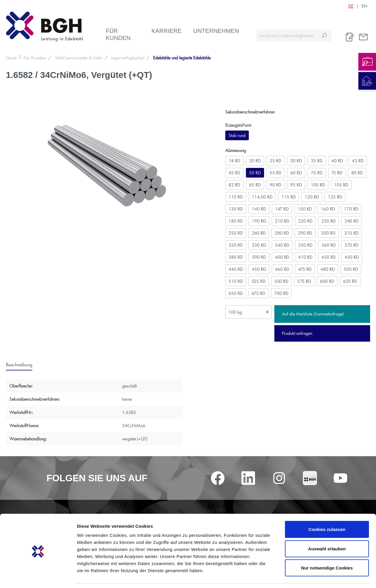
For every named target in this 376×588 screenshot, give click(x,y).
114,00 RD (262, 197)
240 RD (352, 221)
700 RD (281, 293)
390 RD (259, 257)
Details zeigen (312, 576)
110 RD (236, 197)
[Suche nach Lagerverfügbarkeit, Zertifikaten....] (287, 35)
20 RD (255, 161)
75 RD (337, 173)
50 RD (255, 173)
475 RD (305, 269)
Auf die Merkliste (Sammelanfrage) (313, 314)
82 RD (234, 185)
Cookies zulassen (327, 511)
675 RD (258, 293)
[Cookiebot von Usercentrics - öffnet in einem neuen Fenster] (38, 577)
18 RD (234, 161)
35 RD (317, 161)
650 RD (236, 293)
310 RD (351, 233)
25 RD (276, 161)
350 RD (305, 245)
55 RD (276, 173)
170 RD (351, 209)
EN (364, 6)
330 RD (259, 245)
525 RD (259, 281)
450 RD (259, 269)
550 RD (281, 281)
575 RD (304, 281)
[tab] (19, 364)
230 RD (329, 221)
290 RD (305, 233)
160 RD (328, 209)
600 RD (327, 281)
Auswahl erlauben (327, 530)
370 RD (352, 245)
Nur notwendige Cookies (327, 549)
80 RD (357, 173)
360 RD (329, 245)
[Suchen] (324, 35)
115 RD (289, 197)
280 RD (282, 233)
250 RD (236, 233)
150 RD (305, 209)
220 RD (305, 221)
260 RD (259, 233)
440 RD (236, 269)
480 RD (328, 269)
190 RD (259, 221)
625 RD (350, 281)
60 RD (296, 173)
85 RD (255, 185)
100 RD (318, 185)
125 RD (335, 197)
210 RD (282, 221)
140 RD (259, 209)
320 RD (236, 245)
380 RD (236, 257)
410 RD (305, 257)
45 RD (234, 173)
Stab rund (237, 135)
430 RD (352, 257)
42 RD (358, 161)
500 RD (351, 269)
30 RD (296, 161)
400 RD (282, 257)
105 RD (341, 185)
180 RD (236, 221)
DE (351, 6)
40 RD (337, 161)
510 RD (236, 281)
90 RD (276, 185)
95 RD (296, 185)
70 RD (317, 173)
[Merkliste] (350, 37)
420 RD (329, 257)
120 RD (312, 197)
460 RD (282, 269)
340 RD (282, 245)
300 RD (328, 233)
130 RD (236, 209)
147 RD (282, 209)
